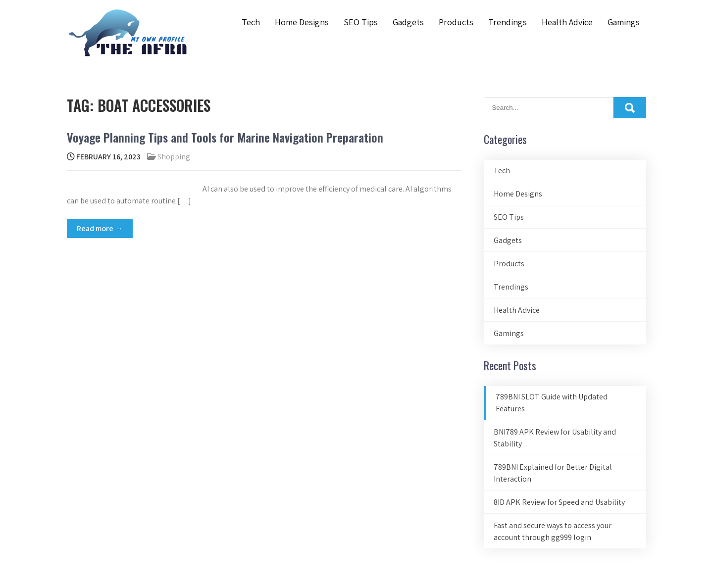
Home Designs (302, 22)
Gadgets (408, 22)
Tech (251, 22)
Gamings (624, 22)
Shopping (174, 157)
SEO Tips (361, 22)
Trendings (508, 22)
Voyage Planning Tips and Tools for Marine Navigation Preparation (225, 137)
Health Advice (567, 22)
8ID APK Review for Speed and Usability (559, 502)
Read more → (100, 228)
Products (456, 22)
